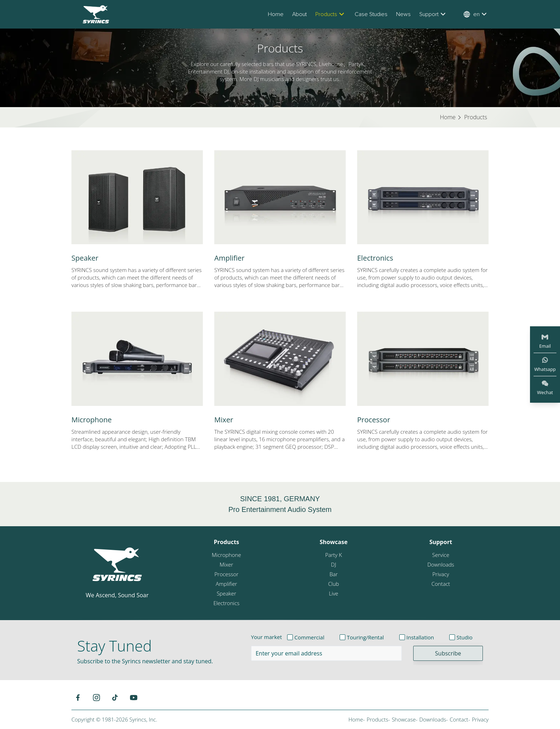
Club (334, 584)
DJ (334, 564)
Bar (333, 574)
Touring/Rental (365, 637)
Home (276, 14)
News (403, 14)
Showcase (334, 542)
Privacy (441, 574)
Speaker (85, 258)
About (299, 14)
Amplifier (229, 258)
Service (441, 555)
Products (331, 14)
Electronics (375, 258)
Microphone (92, 420)
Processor (374, 420)
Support (433, 14)
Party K (333, 555)
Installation (420, 637)
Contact (441, 584)
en (476, 14)
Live (334, 593)
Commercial (309, 637)
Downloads (441, 564)
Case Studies (371, 14)
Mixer (224, 420)
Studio (464, 637)
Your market (267, 637)
